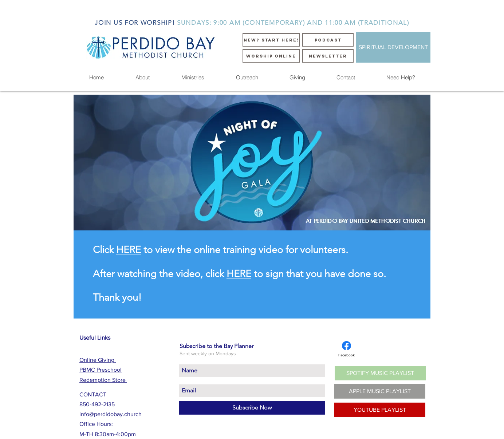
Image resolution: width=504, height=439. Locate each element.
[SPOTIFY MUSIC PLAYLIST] (380, 373)
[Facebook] (346, 349)
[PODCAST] (328, 40)
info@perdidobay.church (111, 414)
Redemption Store (103, 380)
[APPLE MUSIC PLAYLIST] (380, 391)
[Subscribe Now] (252, 408)
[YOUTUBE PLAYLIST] (380, 410)
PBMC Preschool (101, 370)
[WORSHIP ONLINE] (271, 56)
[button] (142, 77)
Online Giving (98, 360)
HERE (129, 250)
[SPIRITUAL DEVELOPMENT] (393, 47)
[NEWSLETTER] (328, 56)
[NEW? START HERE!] (271, 40)
